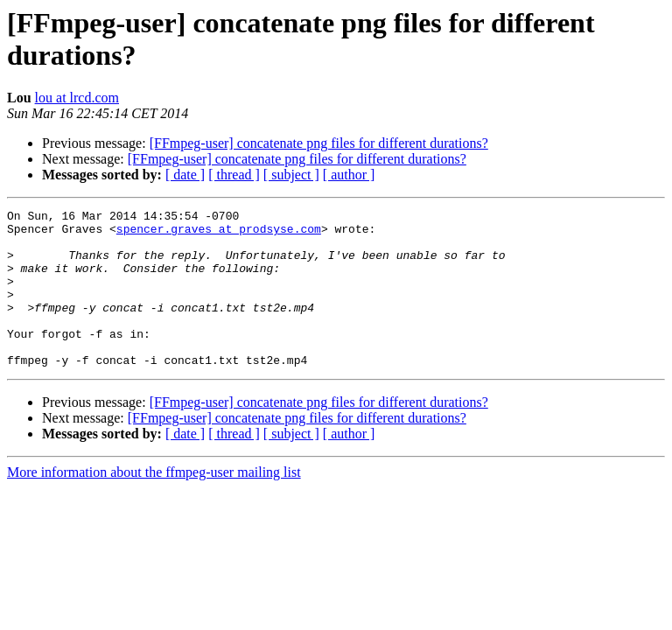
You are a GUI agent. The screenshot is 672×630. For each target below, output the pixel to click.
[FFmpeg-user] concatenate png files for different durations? (319, 143)
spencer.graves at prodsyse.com (219, 234)
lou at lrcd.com (77, 98)
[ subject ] (291, 175)
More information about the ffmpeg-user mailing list (154, 504)
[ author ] (349, 175)
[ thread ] (234, 175)
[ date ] (185, 175)
